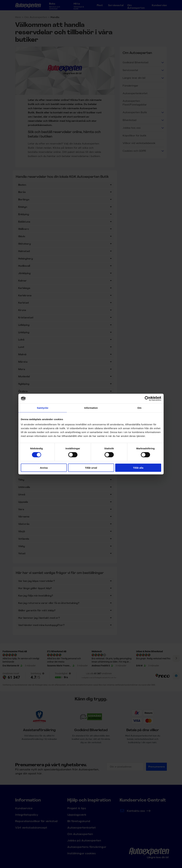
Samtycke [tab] (43, 408)
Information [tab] (91, 408)
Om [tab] (139, 408)
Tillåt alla (138, 468)
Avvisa (44, 468)
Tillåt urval (91, 468)
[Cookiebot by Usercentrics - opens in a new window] (147, 399)
